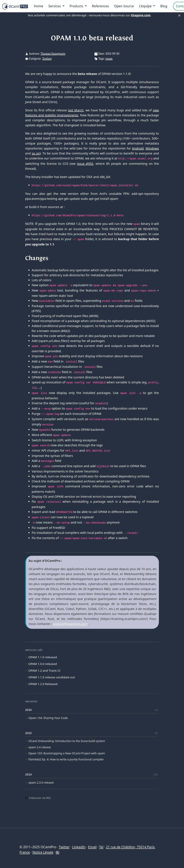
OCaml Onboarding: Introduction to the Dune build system (67, 741)
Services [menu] (55, 6)
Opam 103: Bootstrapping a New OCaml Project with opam (67, 753)
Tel (101, 847)
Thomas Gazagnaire (53, 54)
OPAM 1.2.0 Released (43, 684)
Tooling (47, 59)
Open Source (124, 6)
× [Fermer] (179, 15)
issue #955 (85, 164)
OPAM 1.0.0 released (43, 664)
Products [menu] (77, 6)
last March (76, 110)
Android (138, 148)
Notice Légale (43, 852)
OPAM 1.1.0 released (43, 657)
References (100, 6)
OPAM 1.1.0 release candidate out (52, 677)
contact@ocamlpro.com (70, 624)
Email (92, 847)
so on (36, 153)
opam (109, 59)
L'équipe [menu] (146, 6)
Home (39, 6)
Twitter (64, 847)
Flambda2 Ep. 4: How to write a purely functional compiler (66, 759)
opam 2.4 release (40, 747)
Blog (164, 6)
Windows (152, 148)
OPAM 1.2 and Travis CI (44, 671)
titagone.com (141, 15)
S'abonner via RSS (38, 798)
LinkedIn (79, 847)
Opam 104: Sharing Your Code (48, 718)
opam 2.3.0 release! (41, 783)
